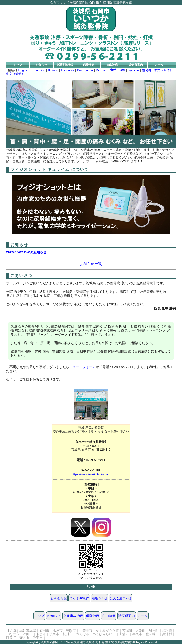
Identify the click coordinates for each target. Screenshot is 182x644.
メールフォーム (84, 367)
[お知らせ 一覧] (91, 264)
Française (38, 70)
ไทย (122, 70)
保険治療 (89, 65)
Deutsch (102, 70)
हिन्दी (113, 70)
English (24, 70)
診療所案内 (136, 65)
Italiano (53, 70)
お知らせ (41, 65)
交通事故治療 (65, 65)
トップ (18, 65)
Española (68, 70)
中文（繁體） (15, 74)
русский (134, 70)
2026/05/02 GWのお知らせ (26, 252)
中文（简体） (164, 70)
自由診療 (112, 65)
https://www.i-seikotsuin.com (91, 474)
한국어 (147, 70)
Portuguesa (85, 70)
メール (159, 65)
